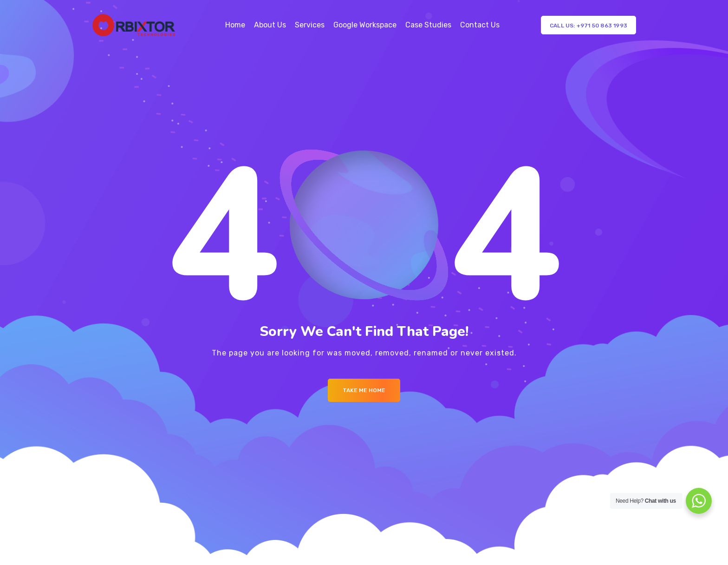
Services (310, 25)
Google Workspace (365, 25)
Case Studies (428, 25)
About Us (270, 25)
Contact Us (480, 25)
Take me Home (364, 390)
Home (235, 25)
